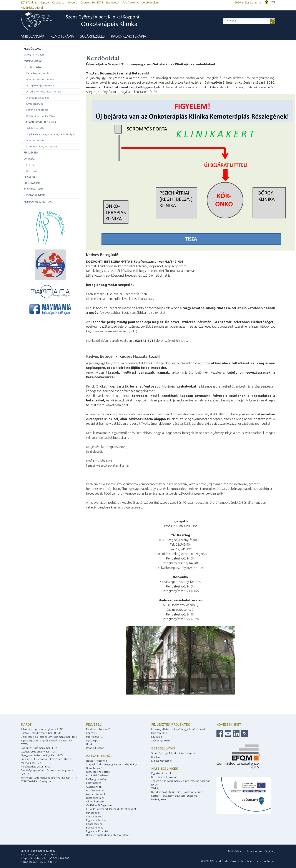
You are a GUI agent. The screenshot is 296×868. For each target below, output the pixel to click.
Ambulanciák (32, 36)
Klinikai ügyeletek (162, 761)
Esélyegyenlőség (96, 779)
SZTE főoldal (29, 2)
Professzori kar (95, 790)
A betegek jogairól (37, 98)
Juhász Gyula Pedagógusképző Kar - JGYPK (46, 759)
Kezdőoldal (32, 49)
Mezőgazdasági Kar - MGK (36, 767)
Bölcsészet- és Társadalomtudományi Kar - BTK (49, 737)
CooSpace (58, 2)
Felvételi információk (99, 729)
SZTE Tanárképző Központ (36, 781)
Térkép (155, 788)
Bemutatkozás (34, 55)
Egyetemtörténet (97, 820)
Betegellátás (33, 67)
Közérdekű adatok (32, 8)
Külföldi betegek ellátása (41, 116)
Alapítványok (33, 189)
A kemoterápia (35, 140)
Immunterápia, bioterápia (42, 146)
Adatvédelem (150, 2)
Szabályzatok (94, 816)
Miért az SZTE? (95, 737)
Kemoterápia (62, 36)
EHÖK (155, 785)
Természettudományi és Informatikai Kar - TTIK (49, 778)
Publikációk (32, 183)
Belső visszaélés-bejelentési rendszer (108, 835)
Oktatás (29, 159)
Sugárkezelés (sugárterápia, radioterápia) (51, 134)
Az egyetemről (99, 756)
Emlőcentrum (35, 104)
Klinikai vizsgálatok (38, 202)
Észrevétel (113, 2)
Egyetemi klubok (161, 773)
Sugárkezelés (92, 36)
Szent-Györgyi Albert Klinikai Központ (103, 21)
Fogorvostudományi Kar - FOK (39, 748)
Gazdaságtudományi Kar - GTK (39, 752)
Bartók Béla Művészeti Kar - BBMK (41, 733)
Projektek (31, 153)
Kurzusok (32, 171)
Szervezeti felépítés (98, 772)
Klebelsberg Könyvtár (164, 777)
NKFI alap (157, 737)
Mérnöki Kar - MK (31, 763)
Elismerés (30, 177)
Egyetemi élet (95, 828)
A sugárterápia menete (40, 85)
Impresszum (254, 851)
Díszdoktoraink (95, 798)
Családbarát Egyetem (99, 805)
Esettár (31, 165)
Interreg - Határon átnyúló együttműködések (178, 729)
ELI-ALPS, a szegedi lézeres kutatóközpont (111, 809)
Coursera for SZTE (92, 2)
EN (273, 2)
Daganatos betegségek (40, 122)
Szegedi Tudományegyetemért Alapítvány (111, 764)
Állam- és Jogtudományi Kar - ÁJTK (42, 729)
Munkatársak (33, 61)
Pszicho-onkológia (37, 110)
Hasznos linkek (34, 195)
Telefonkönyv (131, 2)
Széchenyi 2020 (160, 740)
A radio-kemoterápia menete (44, 92)
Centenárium (94, 824)
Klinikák (156, 757)
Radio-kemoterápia (128, 36)
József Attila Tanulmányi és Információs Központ (181, 781)
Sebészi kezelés (35, 128)
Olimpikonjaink (95, 801)
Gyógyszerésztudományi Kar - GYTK (42, 755)
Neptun (44, 2)
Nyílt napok (93, 740)
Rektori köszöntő (96, 761)
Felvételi (94, 724)
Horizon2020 (159, 733)
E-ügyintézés (94, 783)
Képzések (92, 733)
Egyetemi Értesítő (97, 831)
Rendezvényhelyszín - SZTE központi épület (177, 792)
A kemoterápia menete (40, 79)
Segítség (270, 851)
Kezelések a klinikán (38, 73)
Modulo (72, 2)
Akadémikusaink (96, 794)
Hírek (89, 744)
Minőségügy (93, 813)
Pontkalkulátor (95, 748)
